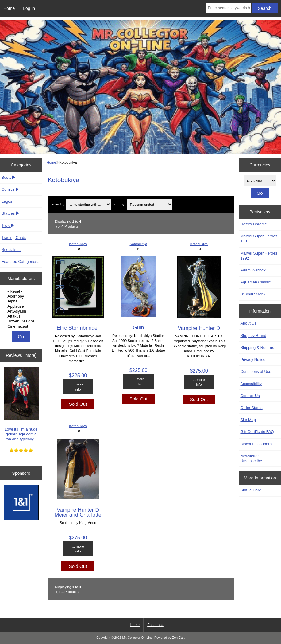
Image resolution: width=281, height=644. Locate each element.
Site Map (248, 420)
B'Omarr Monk (253, 294)
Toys (8, 226)
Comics (10, 189)
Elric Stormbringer (78, 328)
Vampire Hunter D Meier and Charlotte (78, 512)
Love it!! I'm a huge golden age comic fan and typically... (21, 404)
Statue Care (251, 490)
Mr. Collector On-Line (138, 638)
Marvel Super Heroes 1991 (259, 238)
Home (9, 8)
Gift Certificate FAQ (257, 432)
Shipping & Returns (257, 347)
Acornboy (22, 296)
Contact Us (250, 396)
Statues (10, 213)
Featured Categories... (21, 262)
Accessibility (251, 384)
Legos (7, 201)
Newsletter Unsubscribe (251, 458)
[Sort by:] (150, 204)
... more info (78, 386)
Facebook (155, 625)
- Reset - (22, 291)
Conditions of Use (256, 371)
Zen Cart (178, 638)
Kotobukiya (78, 244)
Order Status (251, 408)
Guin (139, 327)
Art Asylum (22, 311)
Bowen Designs (22, 321)
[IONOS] (21, 503)
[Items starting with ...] (89, 204)
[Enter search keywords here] (228, 8)
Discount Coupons (256, 444)
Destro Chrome (253, 224)
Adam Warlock (253, 270)
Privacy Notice (253, 359)
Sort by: (119, 204)
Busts (8, 177)
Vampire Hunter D (199, 328)
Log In (29, 8)
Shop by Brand (253, 336)
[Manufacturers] (21, 309)
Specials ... (11, 250)
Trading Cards (14, 238)
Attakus (22, 316)
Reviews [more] (21, 355)
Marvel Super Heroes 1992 (259, 256)
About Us (248, 323)
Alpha (22, 301)
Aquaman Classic (255, 282)
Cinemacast (22, 326)
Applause (22, 306)
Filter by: (58, 204)
